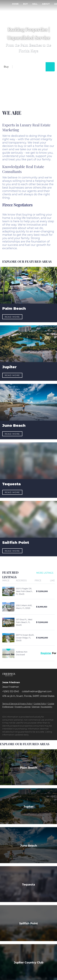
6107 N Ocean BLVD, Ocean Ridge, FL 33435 (25, 638)
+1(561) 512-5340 (11, 691)
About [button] (46, 4)
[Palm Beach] (28, 767)
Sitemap (36, 707)
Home (15, 4)
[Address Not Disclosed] (8, 653)
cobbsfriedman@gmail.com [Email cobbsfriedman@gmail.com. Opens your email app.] (37, 691)
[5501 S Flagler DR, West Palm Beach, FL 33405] (8, 591)
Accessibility (47, 707)
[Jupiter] (28, 806)
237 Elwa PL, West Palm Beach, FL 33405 (24, 622)
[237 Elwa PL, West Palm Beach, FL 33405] (8, 622)
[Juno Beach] (28, 845)
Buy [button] (25, 4)
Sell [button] (35, 4)
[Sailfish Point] (28, 923)
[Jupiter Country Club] (28, 962)
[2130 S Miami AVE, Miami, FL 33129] (8, 607)
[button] (50, 67)
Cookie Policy (40, 704)
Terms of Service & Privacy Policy (17, 704)
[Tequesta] (28, 884)
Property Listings (23, 707)
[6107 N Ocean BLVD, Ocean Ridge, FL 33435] (8, 638)
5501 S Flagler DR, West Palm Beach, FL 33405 (24, 591)
